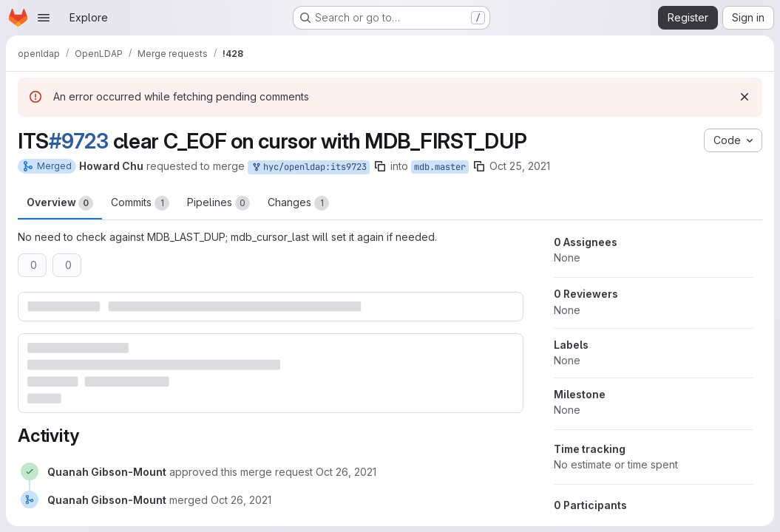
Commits (140, 203)
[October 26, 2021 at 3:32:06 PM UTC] (346, 472)
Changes (298, 203)
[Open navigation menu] (44, 18)
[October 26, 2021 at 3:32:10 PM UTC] (241, 500)
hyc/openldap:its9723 (309, 167)
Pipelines (218, 203)
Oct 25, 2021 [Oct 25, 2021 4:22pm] (520, 166)
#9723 (79, 141)
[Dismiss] (745, 97)
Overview (60, 203)
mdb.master (440, 167)
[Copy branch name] (380, 166)
